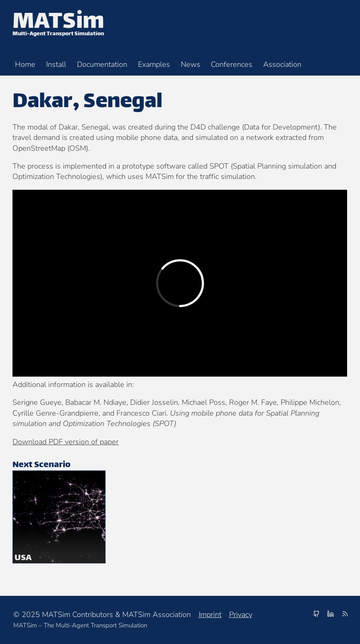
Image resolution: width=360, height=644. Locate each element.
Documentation (102, 64)
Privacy (241, 615)
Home (25, 64)
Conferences (232, 64)
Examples (154, 64)
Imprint (210, 615)
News (191, 64)
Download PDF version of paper (65, 442)
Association (282, 64)
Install (56, 64)
